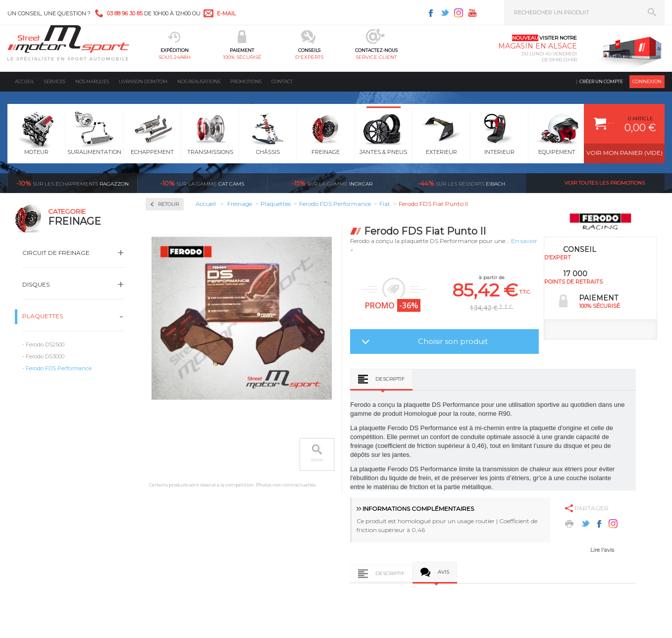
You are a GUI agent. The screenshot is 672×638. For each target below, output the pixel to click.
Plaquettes (43, 316)
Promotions (246, 81)
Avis (443, 572)
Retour (168, 204)
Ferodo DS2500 (45, 344)
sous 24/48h (175, 57)
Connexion (647, 81)
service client (376, 57)
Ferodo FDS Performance (59, 368)
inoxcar (332, 183)
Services (55, 81)
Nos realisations (199, 81)
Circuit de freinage (56, 253)
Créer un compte (601, 81)
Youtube (472, 13)
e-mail (226, 13)
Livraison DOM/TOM (143, 81)
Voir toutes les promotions (605, 183)
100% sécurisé (242, 57)
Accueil (25, 81)
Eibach (462, 183)
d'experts (309, 57)
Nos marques (92, 81)
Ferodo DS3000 (45, 356)
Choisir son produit (453, 341)
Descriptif (390, 379)
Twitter (445, 13)
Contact (282, 81)
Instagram (459, 13)
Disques (36, 284)
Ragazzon (73, 183)
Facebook (431, 13)
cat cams (202, 183)
